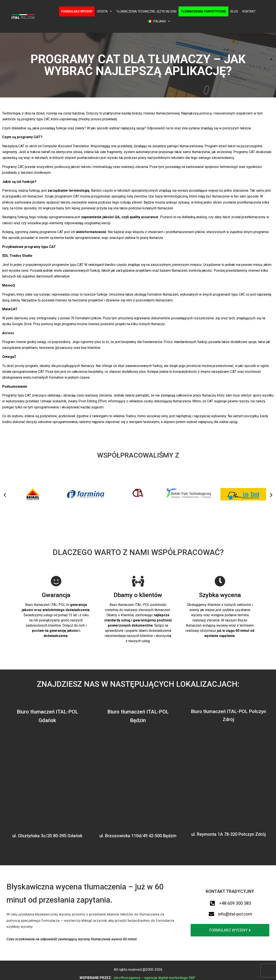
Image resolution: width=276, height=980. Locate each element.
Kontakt (249, 11)
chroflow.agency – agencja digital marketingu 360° (155, 978)
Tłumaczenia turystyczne (203, 11)
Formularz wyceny (77, 11)
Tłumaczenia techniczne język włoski (146, 11)
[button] (5, 495)
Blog (234, 11)
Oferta (104, 11)
